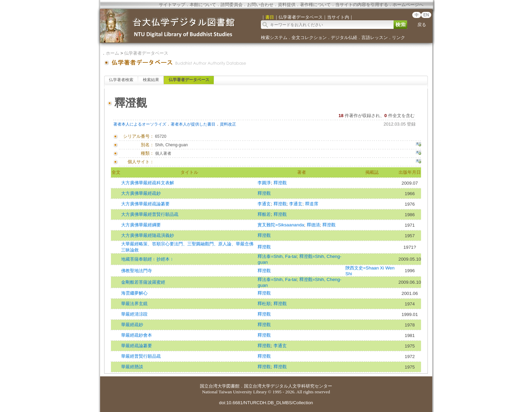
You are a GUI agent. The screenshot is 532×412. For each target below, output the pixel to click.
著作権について (315, 5)
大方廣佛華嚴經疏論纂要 (145, 204)
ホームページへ (408, 5)
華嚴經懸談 (132, 367)
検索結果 (151, 80)
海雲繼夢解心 (134, 293)
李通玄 (264, 204)
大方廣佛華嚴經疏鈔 (141, 193)
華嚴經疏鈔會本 (137, 335)
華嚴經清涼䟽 (134, 314)
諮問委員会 (232, 5)
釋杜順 (264, 304)
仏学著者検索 (121, 80)
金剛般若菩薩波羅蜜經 (143, 282)
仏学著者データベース (146, 53)
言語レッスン (375, 38)
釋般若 (264, 214)
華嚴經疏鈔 (132, 325)
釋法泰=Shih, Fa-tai (277, 256)
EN (426, 15)
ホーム (112, 53)
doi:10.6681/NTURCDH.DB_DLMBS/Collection (266, 403)
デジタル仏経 (344, 38)
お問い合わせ (260, 5)
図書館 (233, 386)
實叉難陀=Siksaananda (281, 225)
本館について (203, 5)
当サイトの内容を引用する (362, 5)
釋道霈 (312, 204)
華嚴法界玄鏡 (134, 304)
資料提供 (287, 5)
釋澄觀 (280, 183)
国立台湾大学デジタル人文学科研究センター (288, 386)
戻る (422, 25)
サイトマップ (172, 5)
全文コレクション (309, 38)
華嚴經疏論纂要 (137, 346)
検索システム (274, 38)
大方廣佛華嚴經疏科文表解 (148, 183)
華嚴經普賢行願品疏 (141, 356)
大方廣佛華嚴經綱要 (141, 225)
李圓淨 (264, 183)
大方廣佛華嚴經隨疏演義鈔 (148, 235)
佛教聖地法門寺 (137, 271)
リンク (398, 38)
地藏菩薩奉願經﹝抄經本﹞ (148, 259)
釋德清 (313, 225)
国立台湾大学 (213, 386)
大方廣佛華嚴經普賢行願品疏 (150, 214)
